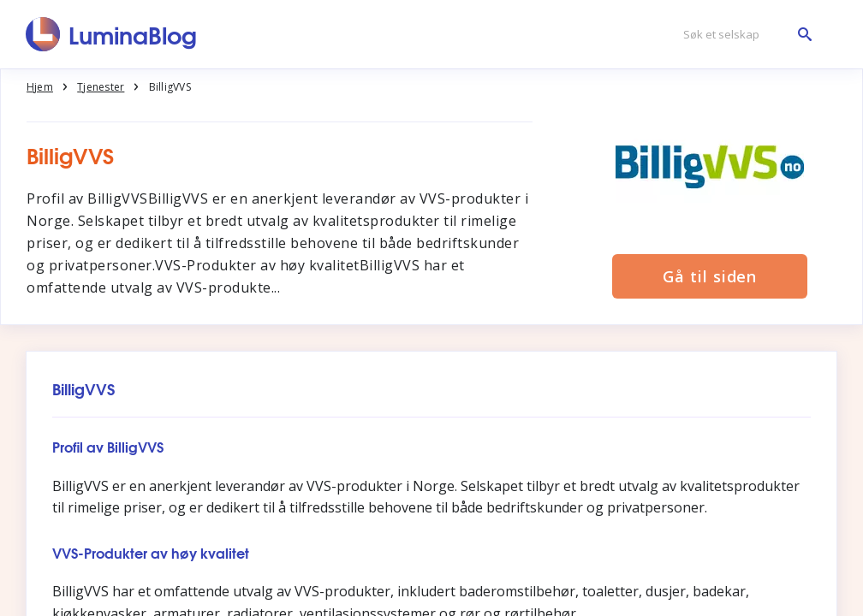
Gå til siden (710, 276)
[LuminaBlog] (112, 34)
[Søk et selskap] (743, 35)
